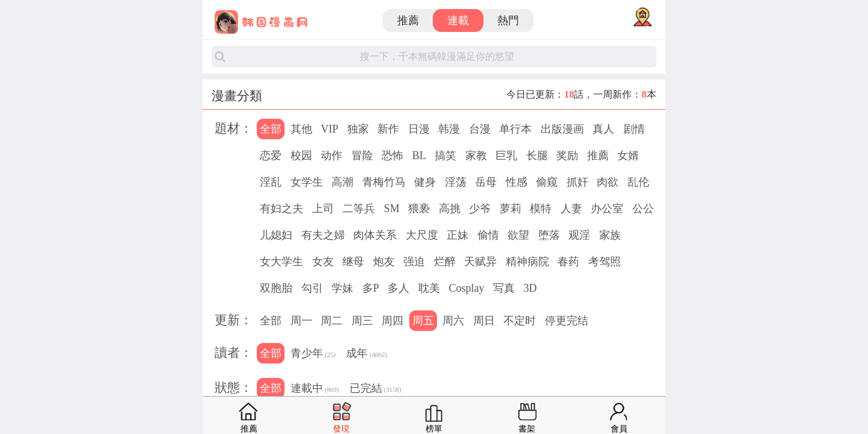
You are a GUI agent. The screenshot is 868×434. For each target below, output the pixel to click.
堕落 (549, 235)
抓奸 (577, 182)
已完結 (376, 389)
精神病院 (527, 262)
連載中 (315, 389)
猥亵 (419, 209)
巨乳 (506, 156)
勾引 (312, 288)
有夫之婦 (323, 235)
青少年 (313, 354)
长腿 (537, 156)
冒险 (362, 156)
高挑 (450, 209)
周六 (453, 321)
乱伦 (638, 182)
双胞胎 (276, 288)
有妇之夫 (281, 209)
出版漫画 (562, 129)
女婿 (628, 156)
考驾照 (605, 262)
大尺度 (422, 235)
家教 (476, 156)
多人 (398, 288)
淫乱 (271, 182)
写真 (504, 288)
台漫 (480, 129)
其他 (301, 129)
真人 (603, 129)
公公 (643, 209)
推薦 (408, 20)
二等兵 (359, 209)
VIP (329, 129)
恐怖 (392, 156)
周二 (332, 321)
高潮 (342, 182)
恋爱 (271, 156)
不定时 (520, 321)
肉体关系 (375, 235)
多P (371, 288)
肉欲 (608, 182)
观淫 (579, 235)
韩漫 (449, 129)
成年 (366, 354)
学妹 (342, 288)
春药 (568, 262)
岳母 (486, 182)
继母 (353, 262)
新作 (388, 129)
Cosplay (466, 288)
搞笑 (445, 156)
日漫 (419, 129)
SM (392, 209)
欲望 (518, 235)
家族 (610, 235)
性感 (517, 182)
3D (530, 288)
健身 (425, 182)
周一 (301, 321)
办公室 (607, 209)
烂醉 (445, 262)
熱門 (508, 20)
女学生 (307, 182)
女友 (323, 262)
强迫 (414, 262)
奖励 (567, 156)
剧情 (634, 129)
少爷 (480, 209)
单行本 (515, 129)
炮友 (384, 262)
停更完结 (567, 321)
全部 (271, 129)
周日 (484, 321)
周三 (362, 321)
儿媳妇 (276, 235)
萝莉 (511, 209)
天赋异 (480, 262)
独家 (358, 129)
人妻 (571, 209)
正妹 (458, 235)
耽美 (429, 288)
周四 (392, 321)
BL (419, 156)
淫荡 (456, 182)
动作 (332, 156)
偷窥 (547, 182)
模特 (541, 209)
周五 (423, 321)
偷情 (488, 235)
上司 (323, 209)
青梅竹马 (384, 182)
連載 (458, 20)
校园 (301, 156)
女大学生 (281, 262)
